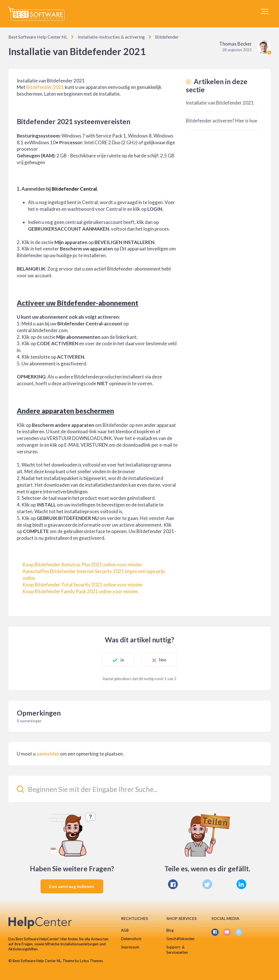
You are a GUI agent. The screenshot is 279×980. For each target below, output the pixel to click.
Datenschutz (131, 939)
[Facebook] (173, 884)
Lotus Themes (91, 961)
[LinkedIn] (241, 884)
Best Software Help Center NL (38, 37)
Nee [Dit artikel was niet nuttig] (164, 660)
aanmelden (48, 754)
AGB (125, 930)
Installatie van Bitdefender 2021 (220, 103)
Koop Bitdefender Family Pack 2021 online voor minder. (81, 591)
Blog (170, 930)
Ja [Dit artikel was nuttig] (120, 660)
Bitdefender (164, 37)
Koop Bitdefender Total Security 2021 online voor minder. (83, 585)
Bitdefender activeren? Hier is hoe (222, 121)
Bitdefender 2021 (45, 87)
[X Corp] (207, 884)
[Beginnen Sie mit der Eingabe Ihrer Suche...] (139, 789)
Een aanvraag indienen (72, 886)
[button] (265, 11)
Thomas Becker (236, 44)
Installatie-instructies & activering (110, 37)
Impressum (130, 947)
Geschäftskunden (180, 939)
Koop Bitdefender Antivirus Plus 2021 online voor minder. (83, 564)
